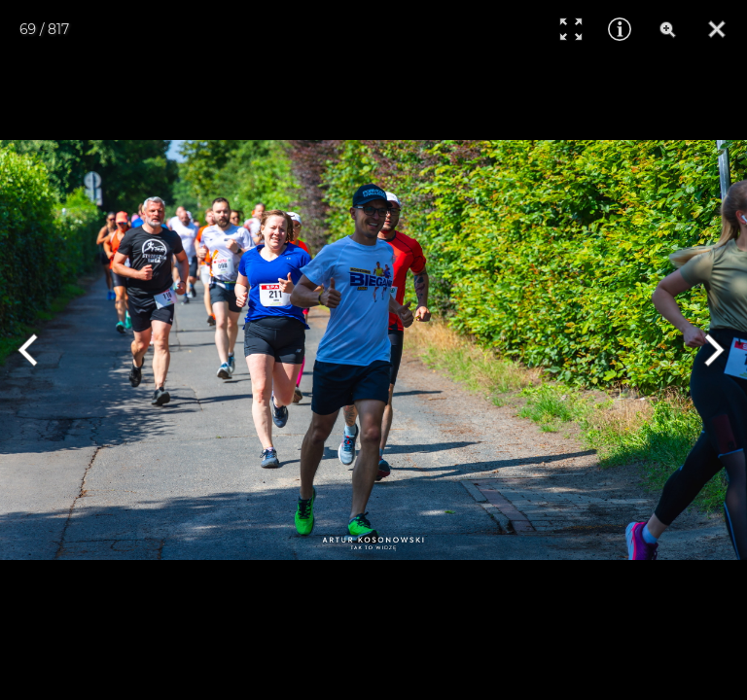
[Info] (620, 29)
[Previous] (36, 350)
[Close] (717, 29)
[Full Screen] (571, 29)
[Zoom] (668, 29)
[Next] (711, 350)
